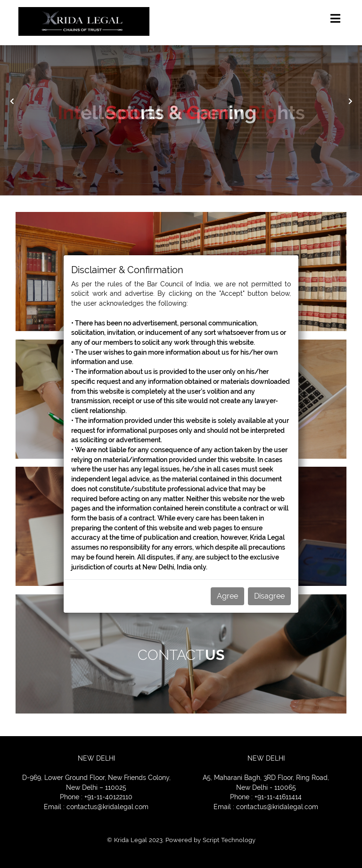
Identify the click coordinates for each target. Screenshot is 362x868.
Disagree (269, 596)
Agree (227, 596)
